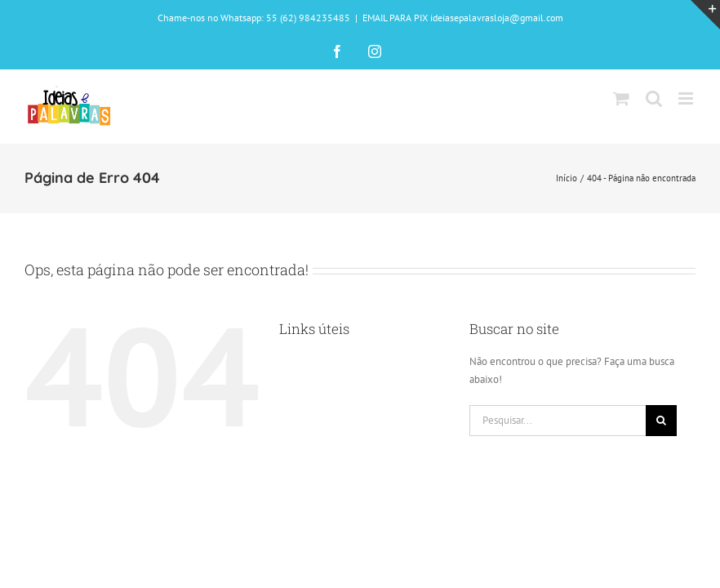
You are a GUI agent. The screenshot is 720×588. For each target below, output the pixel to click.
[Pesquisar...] (558, 421)
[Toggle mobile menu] (687, 98)
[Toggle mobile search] (654, 98)
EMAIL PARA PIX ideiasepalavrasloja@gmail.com (463, 18)
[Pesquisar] (661, 421)
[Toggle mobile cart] (621, 98)
